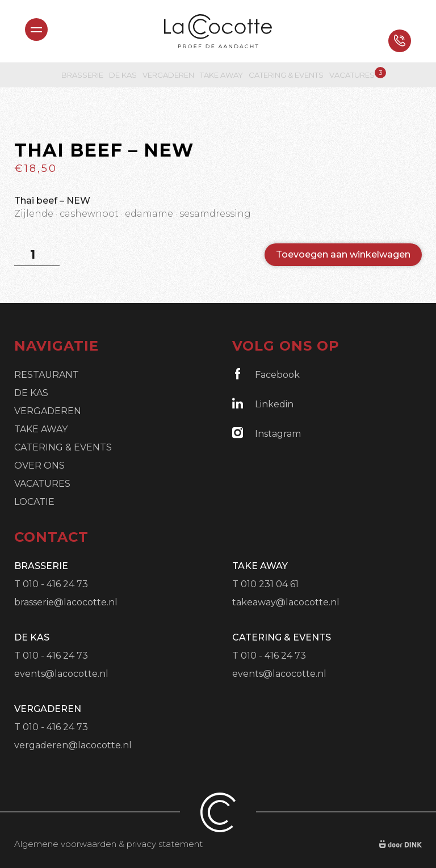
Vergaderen (168, 75)
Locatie (34, 502)
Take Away (221, 75)
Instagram (267, 433)
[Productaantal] (37, 255)
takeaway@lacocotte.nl (286, 602)
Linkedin (263, 404)
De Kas (123, 75)
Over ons (39, 465)
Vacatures (352, 75)
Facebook (266, 374)
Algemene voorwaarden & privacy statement (108, 844)
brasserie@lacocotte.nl (66, 602)
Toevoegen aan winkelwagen (343, 254)
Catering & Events (286, 75)
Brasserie (82, 75)
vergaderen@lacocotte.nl (73, 745)
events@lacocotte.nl (61, 674)
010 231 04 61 (270, 584)
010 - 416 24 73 (55, 584)
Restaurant (47, 375)
